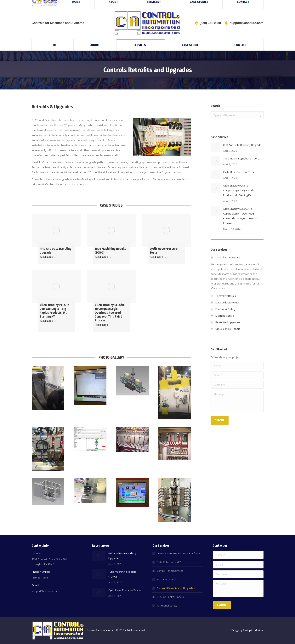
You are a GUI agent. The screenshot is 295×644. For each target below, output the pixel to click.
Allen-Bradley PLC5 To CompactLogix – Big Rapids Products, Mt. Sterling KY (54, 311)
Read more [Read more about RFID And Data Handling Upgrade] (48, 257)
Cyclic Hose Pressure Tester (239, 172)
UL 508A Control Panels (170, 597)
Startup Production (253, 630)
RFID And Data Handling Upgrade (242, 145)
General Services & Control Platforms (179, 553)
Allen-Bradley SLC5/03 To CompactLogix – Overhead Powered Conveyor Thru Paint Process (110, 313)
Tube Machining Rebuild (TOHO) (242, 158)
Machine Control (166, 579)
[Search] (254, 3)
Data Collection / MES (169, 562)
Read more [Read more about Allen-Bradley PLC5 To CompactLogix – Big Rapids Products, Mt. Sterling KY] (48, 321)
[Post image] (215, 147)
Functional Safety (167, 606)
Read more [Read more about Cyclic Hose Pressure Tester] (158, 257)
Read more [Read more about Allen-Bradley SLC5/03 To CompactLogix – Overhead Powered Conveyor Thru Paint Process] (103, 325)
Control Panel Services (170, 571)
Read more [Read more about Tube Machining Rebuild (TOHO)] (103, 257)
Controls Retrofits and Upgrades (176, 588)
